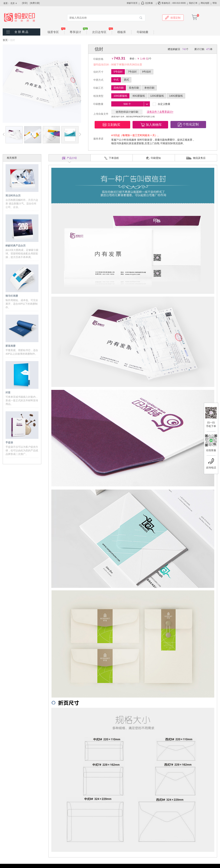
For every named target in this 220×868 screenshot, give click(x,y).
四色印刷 (119, 88)
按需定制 (173, 18)
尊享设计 (78, 32)
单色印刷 (149, 88)
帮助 (215, 3)
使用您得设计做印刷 (127, 112)
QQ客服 (149, 3)
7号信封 (132, 72)
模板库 (122, 32)
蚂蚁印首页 (132, 3)
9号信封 (146, 72)
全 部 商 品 (21, 32)
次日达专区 (102, 32)
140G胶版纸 (176, 96)
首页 (5, 40)
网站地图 (205, 3)
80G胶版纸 (139, 96)
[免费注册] (35, 3)
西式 (126, 80)
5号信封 (118, 72)
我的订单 (193, 3)
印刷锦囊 (143, 32)
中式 (116, 80)
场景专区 (56, 32)
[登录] (25, 3)
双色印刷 (134, 88)
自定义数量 (162, 104)
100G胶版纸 (120, 96)
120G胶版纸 (157, 96)
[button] (112, 125)
